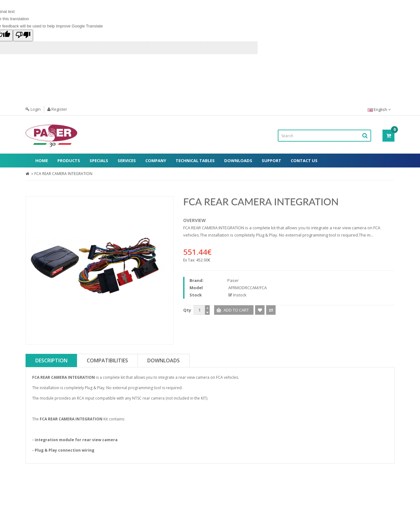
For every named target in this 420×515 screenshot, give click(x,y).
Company (156, 161)
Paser (233, 280)
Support (271, 161)
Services (127, 161)
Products (69, 161)
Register (57, 109)
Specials (99, 161)
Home (42, 161)
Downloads (238, 161)
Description (51, 360)
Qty (187, 310)
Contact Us (304, 161)
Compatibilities (107, 360)
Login (33, 109)
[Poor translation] (23, 35)
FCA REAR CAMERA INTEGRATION (63, 174)
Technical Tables (195, 161)
